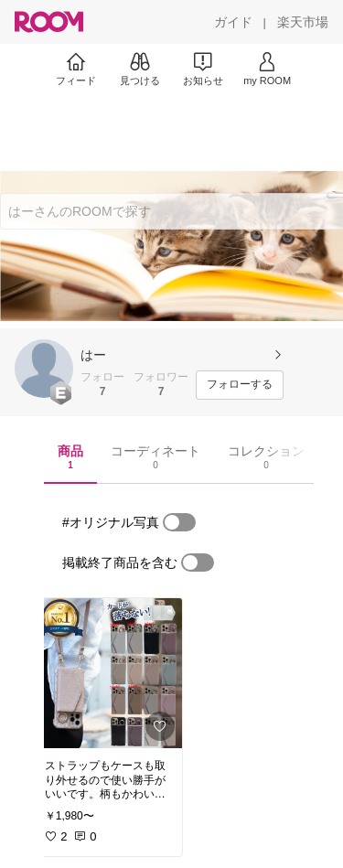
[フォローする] (240, 385)
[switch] (179, 522)
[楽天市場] (303, 22)
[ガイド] (233, 22)
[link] (108, 673)
